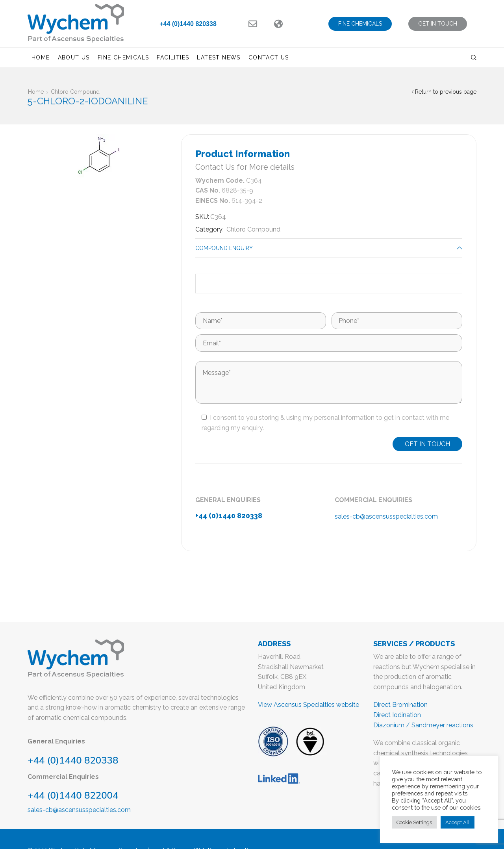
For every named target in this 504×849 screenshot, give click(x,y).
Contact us (269, 57)
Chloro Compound (75, 92)
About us (74, 57)
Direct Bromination (400, 705)
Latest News (219, 57)
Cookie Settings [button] (414, 822)
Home (41, 57)
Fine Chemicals (123, 57)
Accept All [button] (458, 822)
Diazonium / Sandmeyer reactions (423, 725)
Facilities (173, 57)
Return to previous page (446, 92)
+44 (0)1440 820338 (188, 24)
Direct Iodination (397, 715)
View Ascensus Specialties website (309, 705)
